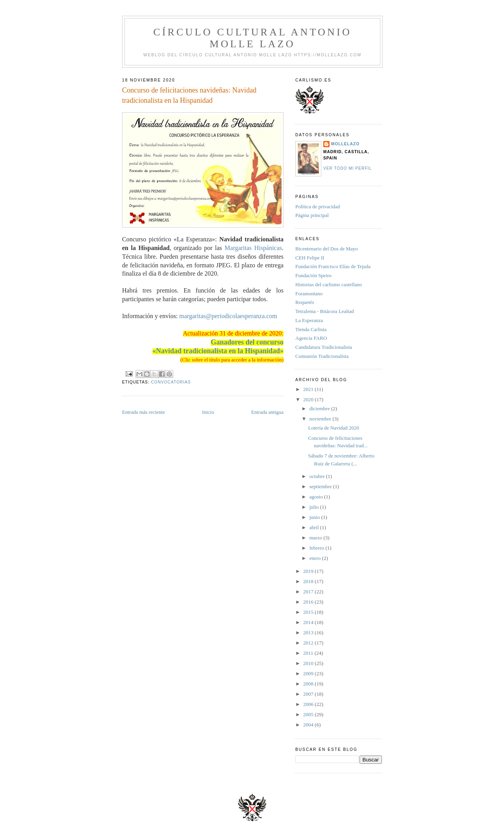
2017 (309, 592)
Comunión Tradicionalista (322, 356)
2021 (309, 389)
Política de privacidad (318, 207)
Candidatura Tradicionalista (324, 347)
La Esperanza (309, 320)
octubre (318, 476)
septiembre (321, 486)
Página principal (312, 215)
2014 (309, 622)
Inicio (208, 412)
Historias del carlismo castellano (329, 284)
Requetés (305, 302)
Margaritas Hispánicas (253, 248)
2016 (309, 602)
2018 (309, 581)
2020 (309, 399)
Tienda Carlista (311, 329)
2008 (309, 684)
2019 (309, 571)
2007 (309, 694)
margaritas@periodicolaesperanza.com (228, 316)
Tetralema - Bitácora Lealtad (325, 311)
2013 (309, 633)
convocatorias (171, 382)
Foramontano (309, 294)
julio (315, 507)
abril (315, 527)
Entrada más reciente (144, 412)
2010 (309, 663)
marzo (317, 538)
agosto (317, 497)
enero (316, 558)
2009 (309, 673)
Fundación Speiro (313, 275)
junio (315, 517)
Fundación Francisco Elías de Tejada (333, 266)
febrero (318, 548)
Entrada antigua (267, 412)
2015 (309, 612)
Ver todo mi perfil (347, 168)
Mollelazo (345, 144)
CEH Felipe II (310, 258)
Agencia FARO (311, 338)
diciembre (320, 408)
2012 (309, 643)
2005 (309, 714)
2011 (309, 653)
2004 (309, 725)
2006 (309, 704)
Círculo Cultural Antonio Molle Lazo (252, 38)
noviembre (321, 419)
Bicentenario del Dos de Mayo (327, 249)
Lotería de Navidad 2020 (334, 428)
